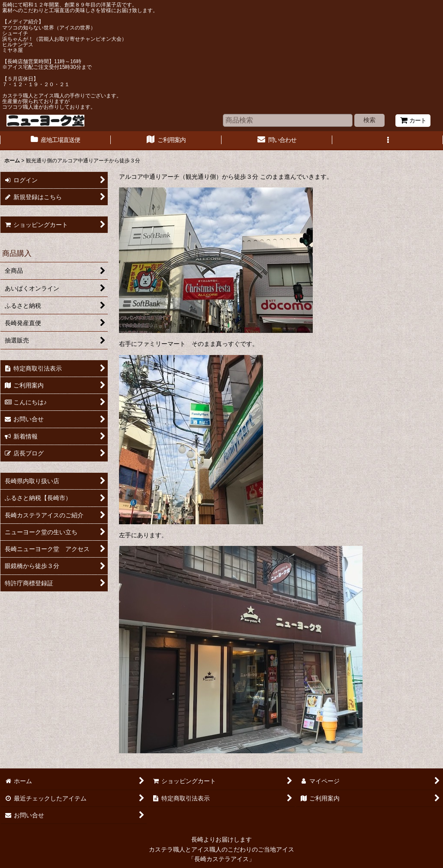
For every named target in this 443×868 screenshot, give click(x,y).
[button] (388, 141)
